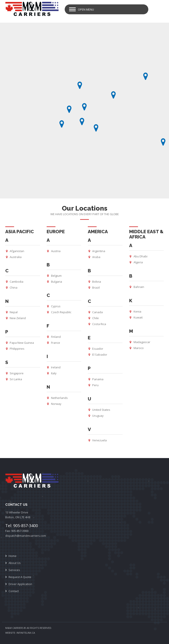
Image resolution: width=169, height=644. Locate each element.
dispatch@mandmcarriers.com (26, 536)
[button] (69, 109)
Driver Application (20, 584)
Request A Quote (20, 577)
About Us (15, 563)
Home (13, 556)
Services (14, 570)
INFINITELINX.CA (26, 633)
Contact (14, 591)
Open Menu (86, 9)
